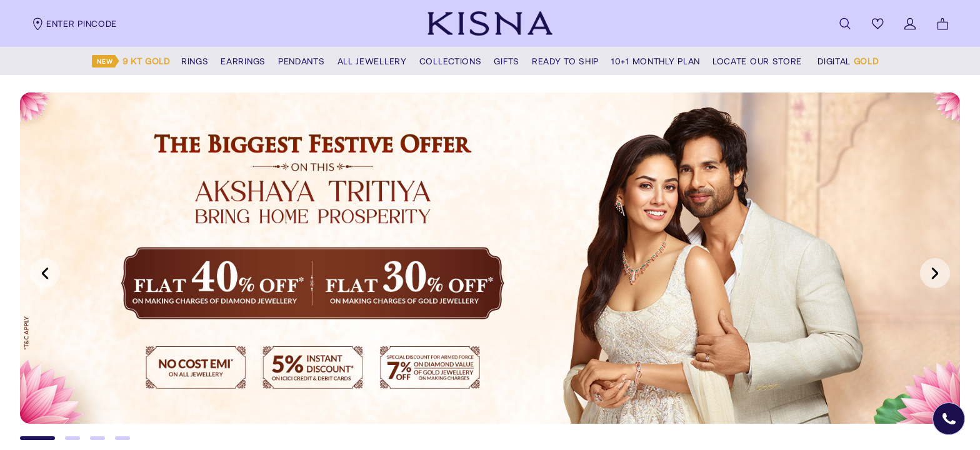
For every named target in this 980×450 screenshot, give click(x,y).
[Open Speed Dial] (949, 419)
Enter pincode (74, 24)
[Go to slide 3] (97, 438)
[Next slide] (935, 273)
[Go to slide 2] (72, 438)
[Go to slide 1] (37, 438)
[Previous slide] (45, 273)
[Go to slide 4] (122, 438)
